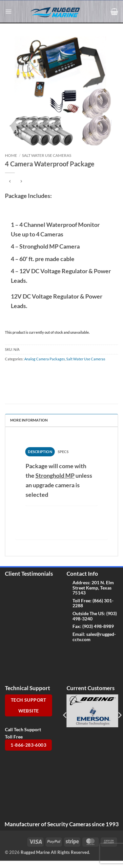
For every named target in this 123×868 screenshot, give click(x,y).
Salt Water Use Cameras (47, 155)
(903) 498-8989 (98, 626)
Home (11, 155)
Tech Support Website (29, 705)
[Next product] (10, 181)
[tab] (40, 452)
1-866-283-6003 (28, 745)
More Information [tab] (29, 420)
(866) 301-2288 (93, 603)
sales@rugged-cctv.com (94, 637)
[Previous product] (21, 181)
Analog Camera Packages (45, 359)
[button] (8, 12)
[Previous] (65, 715)
